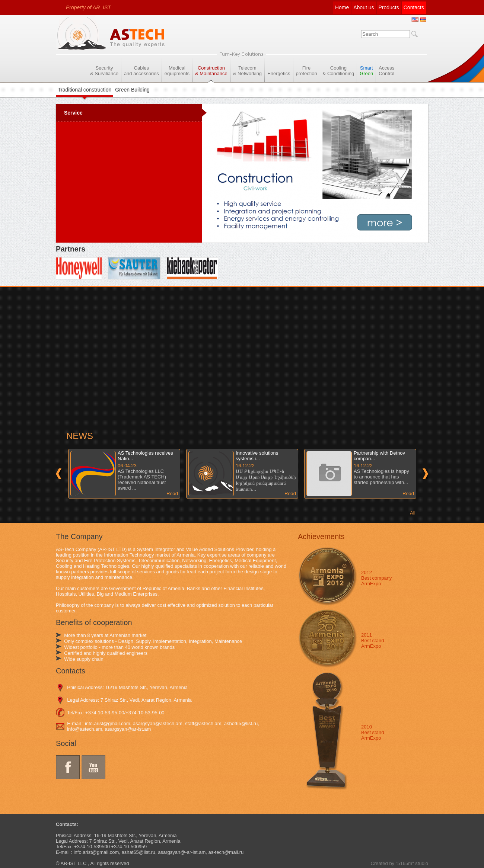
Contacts (414, 7)
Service (73, 113)
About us (364, 7)
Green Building (132, 90)
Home (342, 7)
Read (172, 494)
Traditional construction (85, 90)
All (413, 513)
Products (389, 7)
